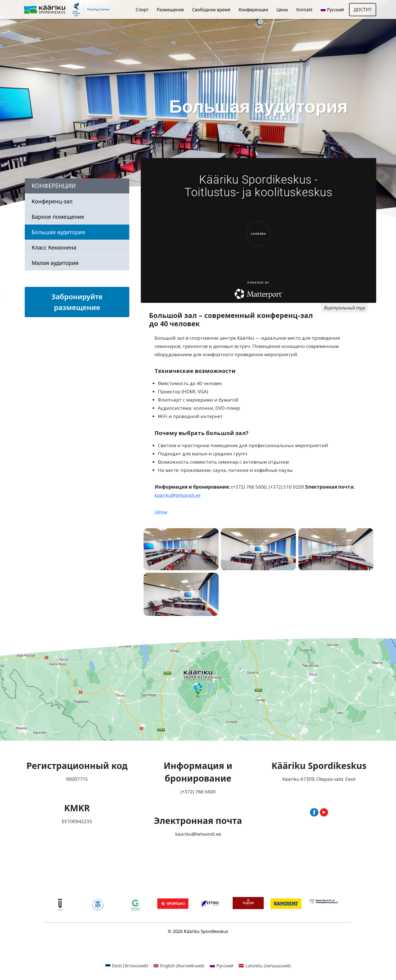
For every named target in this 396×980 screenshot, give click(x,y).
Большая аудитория (58, 232)
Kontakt (305, 10)
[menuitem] (332, 10)
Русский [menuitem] (225, 966)
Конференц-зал (52, 201)
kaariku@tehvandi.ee (178, 495)
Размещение (170, 10)
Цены (282, 10)
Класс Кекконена (54, 247)
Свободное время (211, 10)
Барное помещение (58, 217)
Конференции (253, 10)
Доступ (363, 10)
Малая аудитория (55, 263)
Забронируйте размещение (77, 302)
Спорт (142, 10)
